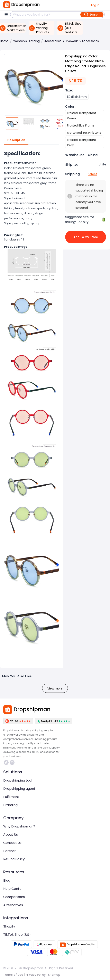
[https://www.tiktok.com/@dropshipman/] (6, 762)
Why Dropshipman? (19, 826)
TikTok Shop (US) (17, 935)
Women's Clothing (26, 41)
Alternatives (13, 905)
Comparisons (14, 897)
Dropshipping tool (18, 780)
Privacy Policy (36, 975)
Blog (7, 880)
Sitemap (54, 975)
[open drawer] (105, 5)
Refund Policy (14, 859)
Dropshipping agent (19, 789)
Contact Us (12, 843)
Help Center (13, 889)
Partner (10, 851)
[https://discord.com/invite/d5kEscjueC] (12, 762)
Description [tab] (16, 140)
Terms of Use (13, 975)
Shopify (9, 926)
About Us (11, 835)
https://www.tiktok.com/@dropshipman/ (6, 762)
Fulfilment (11, 797)
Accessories (53, 41)
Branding (10, 805)
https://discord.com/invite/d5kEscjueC (12, 762)
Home (4, 41)
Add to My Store (86, 237)
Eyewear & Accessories (82, 41)
